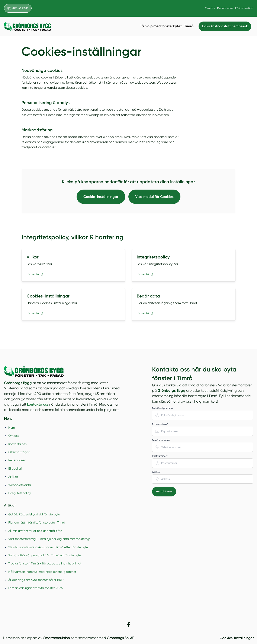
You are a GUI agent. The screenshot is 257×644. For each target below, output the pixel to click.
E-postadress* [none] (160, 424)
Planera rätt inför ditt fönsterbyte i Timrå (37, 523)
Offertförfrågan (19, 452)
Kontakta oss (17, 444)
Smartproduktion (57, 638)
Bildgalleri (15, 468)
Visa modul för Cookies (155, 197)
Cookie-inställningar (101, 197)
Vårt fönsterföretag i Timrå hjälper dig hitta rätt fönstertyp (49, 539)
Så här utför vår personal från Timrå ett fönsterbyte (45, 556)
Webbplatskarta (20, 485)
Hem (12, 428)
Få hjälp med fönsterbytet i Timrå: (166, 26)
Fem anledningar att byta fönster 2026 (36, 588)
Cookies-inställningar (236, 638)
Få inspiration (244, 8)
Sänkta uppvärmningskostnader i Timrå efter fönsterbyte (48, 547)
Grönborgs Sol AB (122, 638)
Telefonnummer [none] (161, 440)
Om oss (209, 8)
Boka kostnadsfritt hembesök (224, 26)
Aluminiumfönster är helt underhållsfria (35, 531)
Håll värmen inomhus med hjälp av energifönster (42, 572)
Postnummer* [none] (160, 456)
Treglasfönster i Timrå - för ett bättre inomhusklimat (45, 564)
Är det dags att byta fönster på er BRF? (36, 580)
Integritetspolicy (20, 493)
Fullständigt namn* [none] (163, 408)
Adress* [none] (156, 472)
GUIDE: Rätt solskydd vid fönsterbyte (34, 515)
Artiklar (13, 477)
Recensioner (224, 8)
